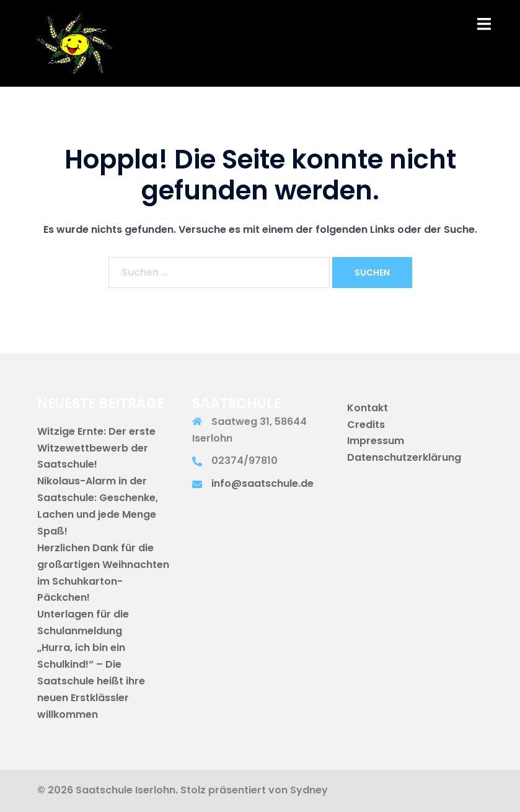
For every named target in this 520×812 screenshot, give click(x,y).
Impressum (376, 441)
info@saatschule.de (262, 483)
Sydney (309, 790)
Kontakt (368, 408)
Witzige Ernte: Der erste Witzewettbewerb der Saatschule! (96, 448)
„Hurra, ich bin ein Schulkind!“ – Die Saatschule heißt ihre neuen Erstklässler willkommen (91, 681)
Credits (366, 425)
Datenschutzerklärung (404, 457)
